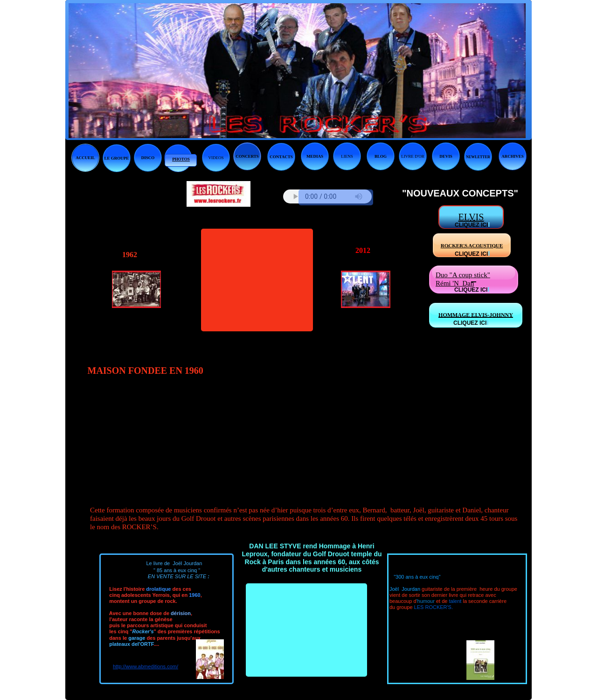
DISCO (148, 158)
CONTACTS (281, 157)
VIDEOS (216, 158)
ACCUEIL (85, 158)
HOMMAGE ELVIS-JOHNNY (476, 315)
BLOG (381, 156)
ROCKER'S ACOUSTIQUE (472, 245)
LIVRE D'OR (413, 156)
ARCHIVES (513, 156)
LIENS (347, 156)
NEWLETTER (478, 157)
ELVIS (471, 217)
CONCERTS (247, 156)
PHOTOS (181, 159)
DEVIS (446, 156)
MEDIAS (315, 156)
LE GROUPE (117, 158)
